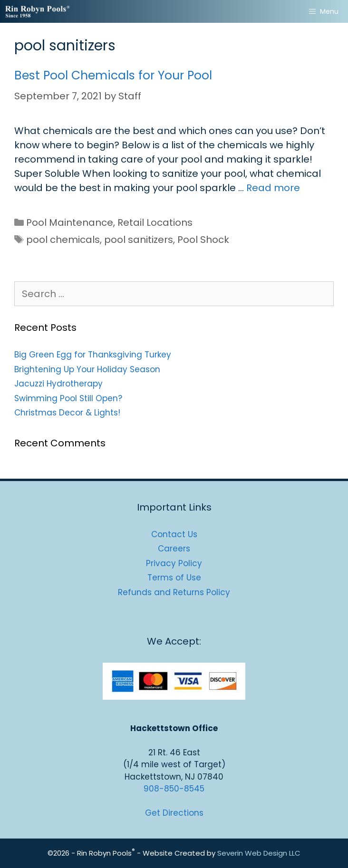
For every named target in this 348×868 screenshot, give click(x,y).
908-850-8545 (174, 789)
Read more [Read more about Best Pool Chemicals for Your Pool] (273, 188)
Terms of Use (174, 578)
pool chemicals (63, 240)
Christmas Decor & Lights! (67, 413)
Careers (174, 549)
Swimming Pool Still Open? (68, 398)
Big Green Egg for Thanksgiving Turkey (93, 355)
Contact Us (174, 534)
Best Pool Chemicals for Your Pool (113, 75)
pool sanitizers (139, 240)
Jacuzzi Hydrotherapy (58, 384)
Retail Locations (155, 222)
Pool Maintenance (70, 222)
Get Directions (174, 813)
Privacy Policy (174, 563)
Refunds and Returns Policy (174, 592)
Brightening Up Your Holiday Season (87, 369)
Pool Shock (203, 240)
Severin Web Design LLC (259, 853)
